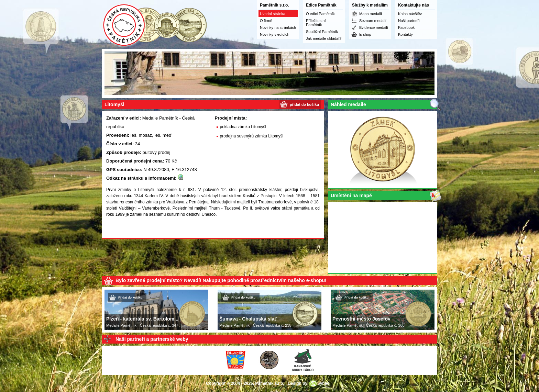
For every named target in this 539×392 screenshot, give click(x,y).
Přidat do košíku (130, 298)
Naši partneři (409, 21)
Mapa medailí (371, 14)
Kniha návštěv (410, 14)
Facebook (406, 27)
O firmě (266, 21)
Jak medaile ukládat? (324, 38)
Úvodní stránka (273, 14)
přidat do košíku (304, 104)
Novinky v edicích (275, 34)
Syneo (323, 383)
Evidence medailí (374, 27)
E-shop (365, 34)
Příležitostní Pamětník (316, 23)
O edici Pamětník (320, 14)
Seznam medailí (373, 21)
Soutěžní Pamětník (322, 32)
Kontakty (405, 34)
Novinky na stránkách (278, 27)
